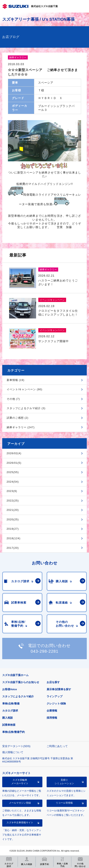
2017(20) (13, 548)
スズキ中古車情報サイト (20, 823)
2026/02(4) (14, 453)
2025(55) (13, 472)
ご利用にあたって (57, 746)
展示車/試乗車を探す (59, 689)
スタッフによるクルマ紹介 (18, 696)
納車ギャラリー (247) (21, 427)
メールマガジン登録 (20, 803)
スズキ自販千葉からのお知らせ (21, 682)
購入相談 (8, 718)
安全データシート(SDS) (16, 746)
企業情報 (52, 711)
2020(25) (13, 519)
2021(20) (13, 510)
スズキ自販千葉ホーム (15, 675)
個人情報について (13, 752)
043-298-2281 (44, 651)
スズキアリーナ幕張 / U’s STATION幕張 (38, 19)
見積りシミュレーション (64, 782)
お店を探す (53, 682)
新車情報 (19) (16, 380)
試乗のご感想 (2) (18, 418)
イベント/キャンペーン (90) (25, 389)
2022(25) (13, 501)
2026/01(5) (14, 463)
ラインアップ (55, 696)
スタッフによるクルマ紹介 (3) (26, 408)
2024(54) (13, 482)
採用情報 (52, 718)
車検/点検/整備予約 (13, 732)
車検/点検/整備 (11, 704)
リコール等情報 (64, 803)
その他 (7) (13, 399)
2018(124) (14, 538)
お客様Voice (10, 689)
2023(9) (12, 491)
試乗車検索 (9, 725)
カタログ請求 (10, 711)
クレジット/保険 (56, 704)
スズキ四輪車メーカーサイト (20, 782)
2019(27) (13, 529)
